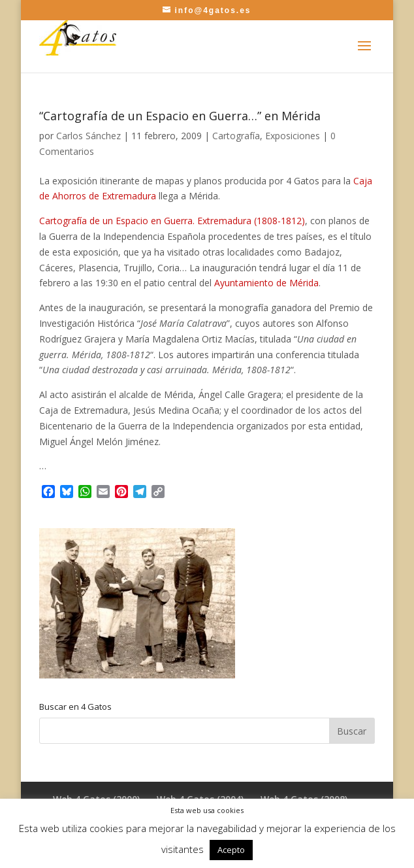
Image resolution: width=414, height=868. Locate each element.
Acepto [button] (231, 850)
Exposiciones (293, 136)
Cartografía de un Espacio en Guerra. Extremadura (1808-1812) (172, 221)
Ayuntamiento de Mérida (266, 283)
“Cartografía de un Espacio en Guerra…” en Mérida (180, 116)
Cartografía (236, 136)
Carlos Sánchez (88, 136)
